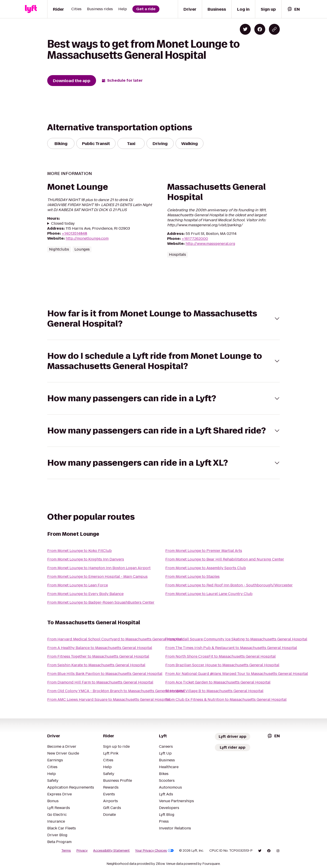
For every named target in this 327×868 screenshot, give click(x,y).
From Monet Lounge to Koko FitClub (79, 551)
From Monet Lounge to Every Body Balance (85, 594)
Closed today (63, 224)
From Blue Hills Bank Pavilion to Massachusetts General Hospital (105, 674)
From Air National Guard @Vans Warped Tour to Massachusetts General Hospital (237, 674)
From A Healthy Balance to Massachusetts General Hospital (100, 648)
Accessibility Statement (111, 851)
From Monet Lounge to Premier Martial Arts (204, 551)
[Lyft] (31, 9)
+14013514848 (74, 233)
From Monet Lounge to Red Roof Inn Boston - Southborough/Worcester (229, 585)
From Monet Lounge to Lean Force (78, 585)
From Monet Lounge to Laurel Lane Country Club (209, 594)
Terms (66, 851)
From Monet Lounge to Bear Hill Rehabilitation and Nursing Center (225, 559)
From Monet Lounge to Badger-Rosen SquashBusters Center (101, 602)
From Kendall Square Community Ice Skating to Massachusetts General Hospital (236, 639)
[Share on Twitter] (245, 29)
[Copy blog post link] (274, 29)
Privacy (82, 851)
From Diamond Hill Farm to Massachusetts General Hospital (100, 682)
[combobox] (293, 9)
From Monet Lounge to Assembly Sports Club (206, 568)
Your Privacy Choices (154, 851)
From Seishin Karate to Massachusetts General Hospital (96, 665)
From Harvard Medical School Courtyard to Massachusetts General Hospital (115, 639)
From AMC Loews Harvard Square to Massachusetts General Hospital (109, 700)
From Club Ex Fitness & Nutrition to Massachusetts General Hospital (226, 700)
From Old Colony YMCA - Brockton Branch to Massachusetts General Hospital (116, 691)
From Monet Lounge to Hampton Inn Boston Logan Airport (99, 568)
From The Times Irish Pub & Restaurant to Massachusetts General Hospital (231, 648)
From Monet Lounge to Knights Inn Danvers (86, 559)
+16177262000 (195, 239)
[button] (163, 319)
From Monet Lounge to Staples (192, 577)
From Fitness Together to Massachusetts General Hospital (98, 656)
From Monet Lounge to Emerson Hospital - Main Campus (97, 577)
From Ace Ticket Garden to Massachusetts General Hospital (218, 682)
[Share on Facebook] (260, 29)
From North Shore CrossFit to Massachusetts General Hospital (220, 656)
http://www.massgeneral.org (210, 244)
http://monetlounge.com (87, 238)
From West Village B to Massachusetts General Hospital (214, 691)
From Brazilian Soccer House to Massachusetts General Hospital (222, 665)
